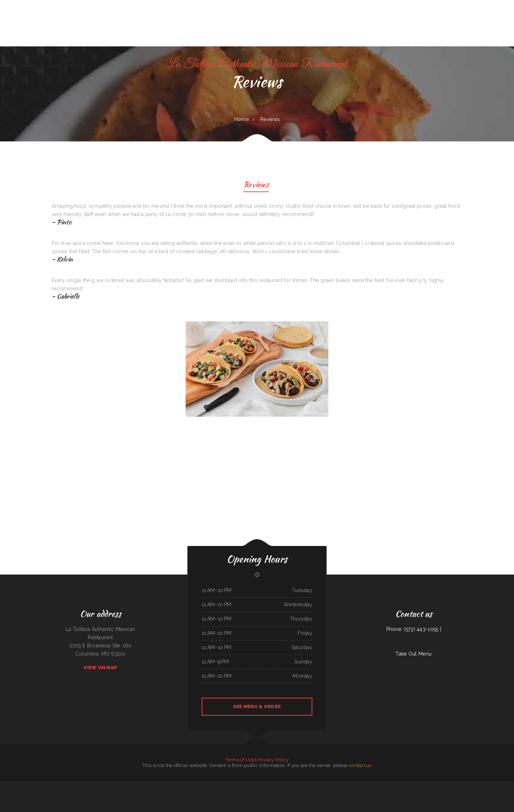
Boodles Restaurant (233, 785)
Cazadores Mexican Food (306, 793)
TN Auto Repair (509, 785)
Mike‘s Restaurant (225, 793)
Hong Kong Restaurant (421, 785)
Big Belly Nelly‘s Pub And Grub (287, 785)
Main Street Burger (55, 785)
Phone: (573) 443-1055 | (414, 629)
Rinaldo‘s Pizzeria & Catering (381, 785)
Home (241, 119)
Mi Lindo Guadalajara (234, 793)
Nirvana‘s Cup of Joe (462, 785)
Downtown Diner (365, 785)
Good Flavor (3, 785)
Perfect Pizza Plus (174, 785)
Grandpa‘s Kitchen (205, 793)
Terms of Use (240, 760)
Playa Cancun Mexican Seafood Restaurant (436, 785)
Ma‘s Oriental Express (451, 785)
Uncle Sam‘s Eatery (89, 785)
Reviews (256, 186)
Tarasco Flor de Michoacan (78, 785)
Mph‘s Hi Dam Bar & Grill (482, 785)
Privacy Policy (273, 760)
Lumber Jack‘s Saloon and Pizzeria (114, 785)
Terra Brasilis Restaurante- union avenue (328, 785)
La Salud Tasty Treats (260, 793)
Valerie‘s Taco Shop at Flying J (273, 793)
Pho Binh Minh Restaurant (100, 785)
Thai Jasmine (502, 785)
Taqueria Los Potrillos (222, 785)
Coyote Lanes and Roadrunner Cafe (151, 785)
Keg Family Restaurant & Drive (34, 785)
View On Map (100, 668)
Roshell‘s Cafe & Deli (215, 793)
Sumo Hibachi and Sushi (128, 785)
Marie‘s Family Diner (164, 785)
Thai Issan (17, 785)
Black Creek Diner (248, 785)
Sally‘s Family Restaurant (259, 785)
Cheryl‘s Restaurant (138, 785)
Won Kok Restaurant (410, 785)
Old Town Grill (471, 785)
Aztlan (241, 793)
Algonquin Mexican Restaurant (286, 793)
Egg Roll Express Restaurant (203, 785)
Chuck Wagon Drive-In (314, 785)
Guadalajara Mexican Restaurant (272, 785)
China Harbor (297, 793)
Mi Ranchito (240, 785)
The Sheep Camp (11, 785)
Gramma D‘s (214, 785)
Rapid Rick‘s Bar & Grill (249, 793)
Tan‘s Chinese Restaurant (66, 785)
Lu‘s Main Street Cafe (493, 785)
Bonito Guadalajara (303, 785)
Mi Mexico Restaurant (191, 785)
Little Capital (24, 785)
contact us (360, 765)
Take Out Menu (414, 654)
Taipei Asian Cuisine (401, 785)
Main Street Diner (392, 785)
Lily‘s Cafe (372, 785)
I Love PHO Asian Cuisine (354, 785)
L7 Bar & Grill (182, 785)
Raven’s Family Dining (343, 785)
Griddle (297, 785)
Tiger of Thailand (46, 785)
